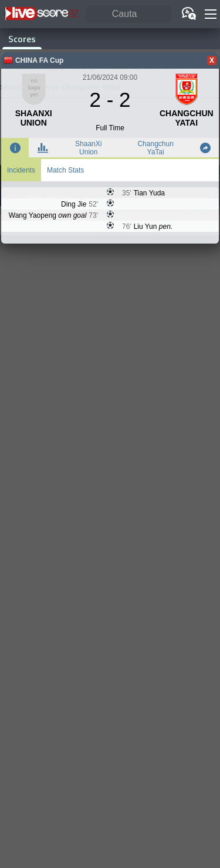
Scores (22, 39)
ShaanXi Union (88, 148)
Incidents (21, 170)
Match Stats (65, 170)
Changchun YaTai (155, 148)
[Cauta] (129, 14)
